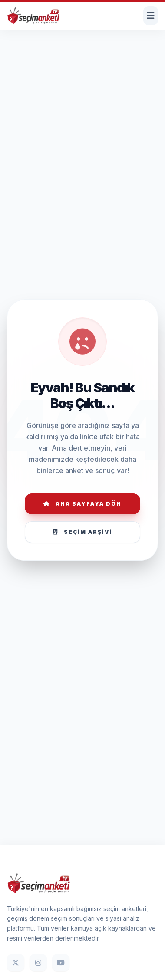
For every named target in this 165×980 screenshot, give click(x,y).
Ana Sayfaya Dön (82, 504)
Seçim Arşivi (83, 532)
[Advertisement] (81, 59)
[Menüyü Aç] (151, 16)
